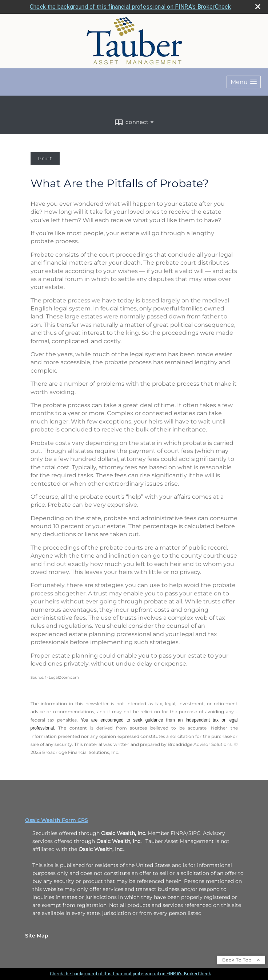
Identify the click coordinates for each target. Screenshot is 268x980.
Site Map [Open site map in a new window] (37, 936)
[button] (244, 82)
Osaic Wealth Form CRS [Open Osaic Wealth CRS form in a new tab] (57, 820)
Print (45, 158)
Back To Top (241, 960)
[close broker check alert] (258, 7)
